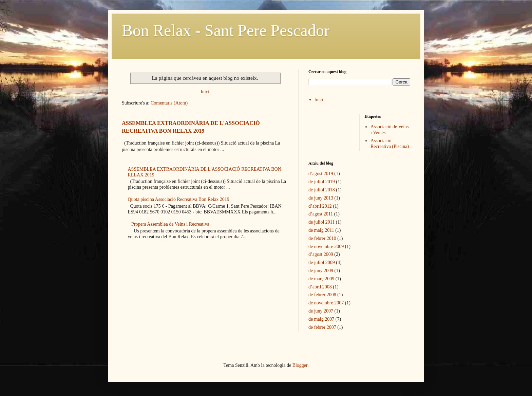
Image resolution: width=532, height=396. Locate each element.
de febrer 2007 (322, 327)
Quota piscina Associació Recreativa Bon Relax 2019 (179, 199)
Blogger (300, 365)
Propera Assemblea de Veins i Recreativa (170, 224)
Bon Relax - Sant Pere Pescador (226, 30)
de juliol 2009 (322, 262)
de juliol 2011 (321, 222)
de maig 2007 (321, 319)
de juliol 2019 (322, 182)
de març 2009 (321, 279)
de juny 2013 (321, 198)
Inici (205, 92)
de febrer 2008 (322, 295)
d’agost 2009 (321, 254)
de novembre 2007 (326, 303)
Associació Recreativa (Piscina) (390, 144)
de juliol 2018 (322, 190)
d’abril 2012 (320, 206)
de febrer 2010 (322, 238)
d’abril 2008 (320, 287)
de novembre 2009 (326, 247)
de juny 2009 (321, 271)
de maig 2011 (321, 230)
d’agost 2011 (321, 214)
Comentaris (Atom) (169, 103)
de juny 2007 (321, 311)
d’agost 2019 (321, 174)
